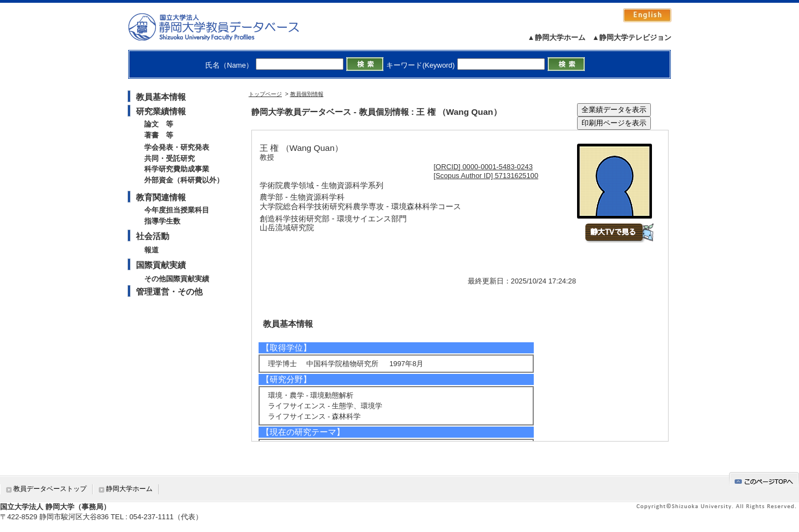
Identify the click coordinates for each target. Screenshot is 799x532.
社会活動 (153, 236)
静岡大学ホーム (129, 489)
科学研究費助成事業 (177, 169)
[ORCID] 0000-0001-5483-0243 (484, 167)
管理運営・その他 (169, 292)
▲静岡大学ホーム (557, 37)
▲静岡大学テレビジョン (632, 37)
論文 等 (159, 124)
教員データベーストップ (50, 489)
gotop (764, 480)
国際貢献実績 (161, 265)
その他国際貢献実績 (177, 279)
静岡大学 (225, 27)
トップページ (265, 94)
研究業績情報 (161, 111)
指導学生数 (162, 221)
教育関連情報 (161, 197)
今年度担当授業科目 (177, 210)
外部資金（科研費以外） (184, 180)
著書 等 (159, 135)
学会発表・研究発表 (177, 147)
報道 (151, 250)
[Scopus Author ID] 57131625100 (486, 176)
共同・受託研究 (170, 158)
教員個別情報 (307, 94)
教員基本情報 (161, 97)
